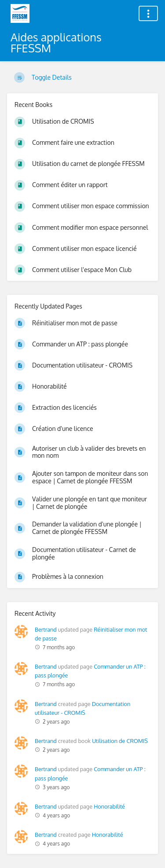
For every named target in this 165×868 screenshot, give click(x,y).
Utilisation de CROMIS (120, 741)
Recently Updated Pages (48, 306)
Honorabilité (109, 806)
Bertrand (46, 629)
